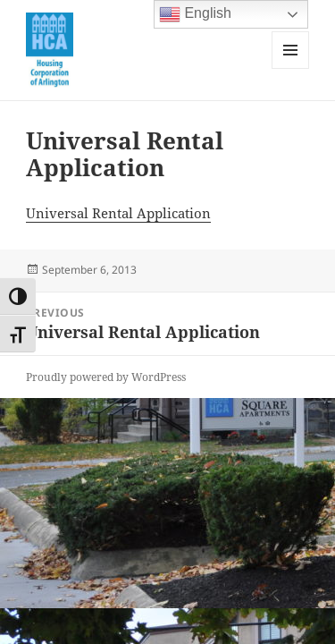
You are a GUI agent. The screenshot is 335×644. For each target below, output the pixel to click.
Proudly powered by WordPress (106, 377)
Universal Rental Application (118, 213)
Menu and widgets (291, 68)
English (195, 14)
